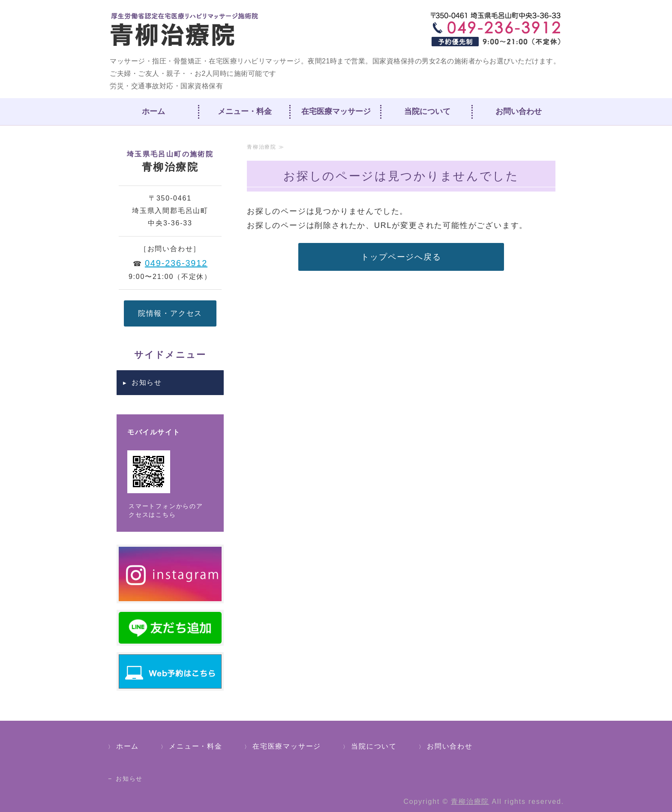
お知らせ (147, 382)
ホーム (153, 111)
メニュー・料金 (245, 111)
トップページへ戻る (401, 257)
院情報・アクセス (170, 313)
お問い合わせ (519, 111)
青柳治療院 (470, 802)
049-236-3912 (176, 263)
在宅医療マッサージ (336, 111)
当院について (427, 111)
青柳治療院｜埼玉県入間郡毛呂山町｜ (185, 30)
